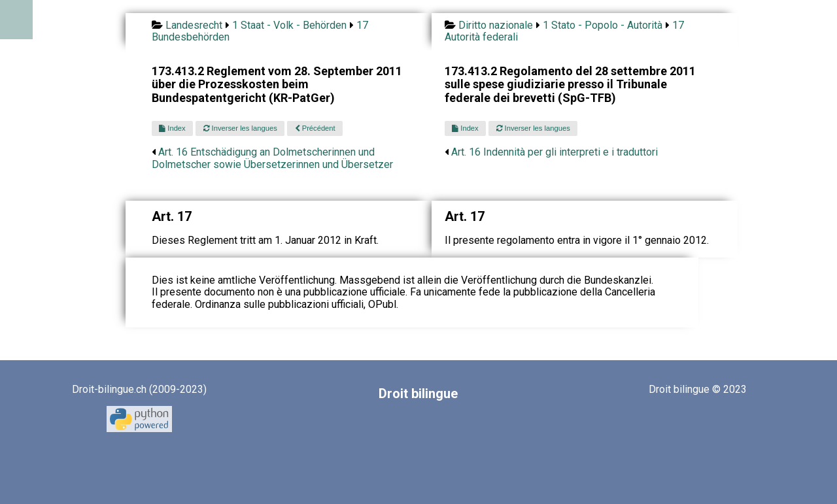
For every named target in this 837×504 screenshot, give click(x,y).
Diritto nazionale (496, 25)
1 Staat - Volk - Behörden (289, 25)
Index (172, 128)
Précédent (315, 128)
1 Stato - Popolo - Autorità (603, 25)
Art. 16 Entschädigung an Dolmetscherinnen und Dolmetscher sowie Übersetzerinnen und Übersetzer (272, 158)
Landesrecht (194, 25)
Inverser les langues (240, 128)
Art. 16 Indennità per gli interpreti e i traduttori (555, 152)
